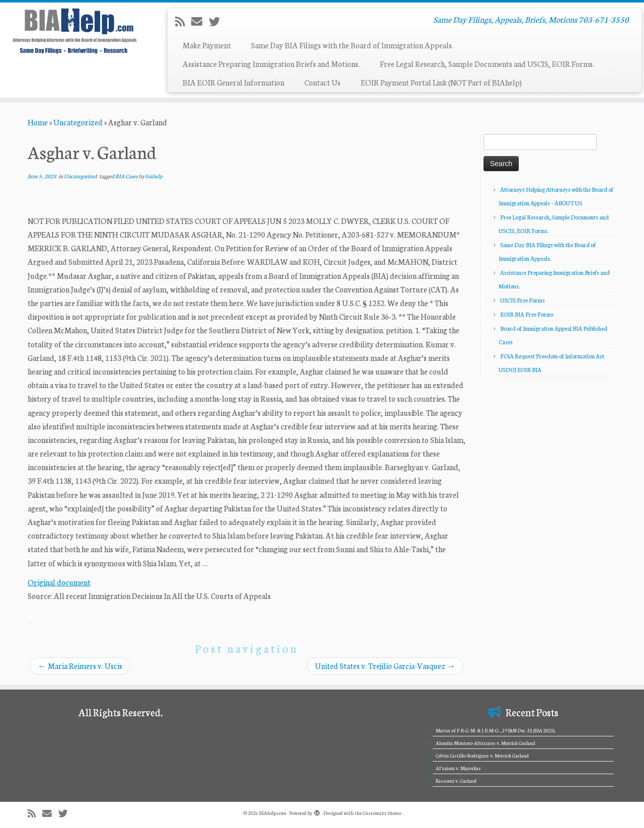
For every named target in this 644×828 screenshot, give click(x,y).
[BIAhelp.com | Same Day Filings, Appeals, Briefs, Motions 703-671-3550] (74, 31)
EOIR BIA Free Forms (527, 314)
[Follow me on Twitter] (218, 21)
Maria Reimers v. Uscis (80, 666)
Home (38, 122)
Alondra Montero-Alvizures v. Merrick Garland (486, 743)
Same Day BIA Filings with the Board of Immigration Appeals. (352, 45)
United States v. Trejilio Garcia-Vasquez (385, 666)
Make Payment (207, 45)
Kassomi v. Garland (456, 781)
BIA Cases (127, 176)
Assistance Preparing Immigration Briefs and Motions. (271, 64)
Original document (59, 582)
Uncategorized (78, 122)
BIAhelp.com (273, 813)
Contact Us (323, 82)
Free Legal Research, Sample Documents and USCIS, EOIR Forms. (487, 64)
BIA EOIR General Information (233, 82)
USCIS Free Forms (522, 300)
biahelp (154, 176)
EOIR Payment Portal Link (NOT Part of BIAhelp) (441, 82)
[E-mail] (200, 21)
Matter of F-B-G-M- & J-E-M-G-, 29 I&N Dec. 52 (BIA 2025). (496, 730)
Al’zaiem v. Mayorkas (458, 768)
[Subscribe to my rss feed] (183, 21)
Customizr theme (382, 813)
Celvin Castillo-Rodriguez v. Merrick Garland (482, 756)
